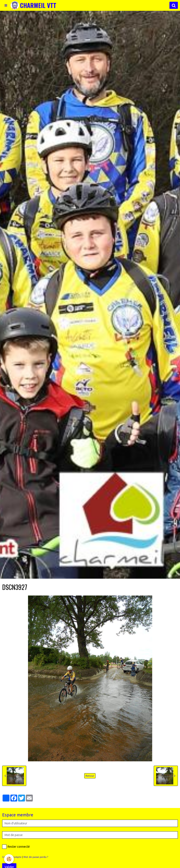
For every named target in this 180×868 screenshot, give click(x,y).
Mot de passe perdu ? (36, 857)
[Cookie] (9, 859)
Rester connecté (16, 847)
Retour (90, 776)
